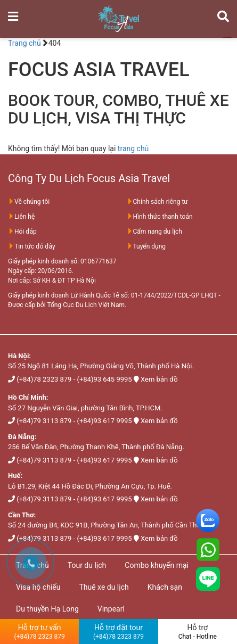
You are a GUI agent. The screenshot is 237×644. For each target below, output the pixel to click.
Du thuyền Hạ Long (47, 609)
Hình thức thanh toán (160, 217)
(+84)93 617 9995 (104, 421)
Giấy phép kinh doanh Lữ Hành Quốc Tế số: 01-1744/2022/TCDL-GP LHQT (112, 295)
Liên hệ (21, 217)
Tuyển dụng (146, 246)
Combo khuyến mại (157, 565)
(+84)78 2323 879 (44, 379)
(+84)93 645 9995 (104, 379)
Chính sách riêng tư (157, 202)
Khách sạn (165, 587)
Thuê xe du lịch (104, 587)
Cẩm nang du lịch (154, 232)
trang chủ (133, 148)
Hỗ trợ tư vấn (39, 632)
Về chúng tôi (29, 202)
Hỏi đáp (22, 232)
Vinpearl (111, 609)
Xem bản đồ (159, 379)
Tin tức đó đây (32, 246)
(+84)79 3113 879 (44, 421)
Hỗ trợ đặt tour (118, 632)
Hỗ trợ (198, 632)
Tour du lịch (87, 565)
